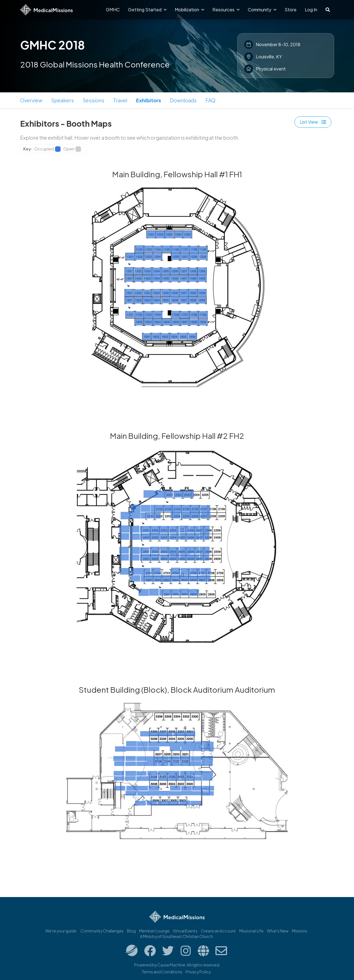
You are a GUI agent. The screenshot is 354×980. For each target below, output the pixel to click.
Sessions (93, 100)
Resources (226, 10)
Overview (31, 100)
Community (262, 10)
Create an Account (218, 931)
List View (313, 122)
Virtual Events (185, 931)
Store (291, 10)
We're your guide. (61, 931)
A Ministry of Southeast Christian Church (176, 936)
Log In (311, 10)
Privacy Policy (198, 972)
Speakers (63, 100)
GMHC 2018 (53, 45)
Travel (120, 100)
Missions (300, 931)
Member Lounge (154, 931)
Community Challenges (102, 931)
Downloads (183, 100)
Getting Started (147, 10)
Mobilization (189, 10)
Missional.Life (251, 931)
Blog (131, 931)
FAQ (210, 100)
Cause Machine (171, 965)
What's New (278, 931)
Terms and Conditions (162, 972)
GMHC (113, 10)
